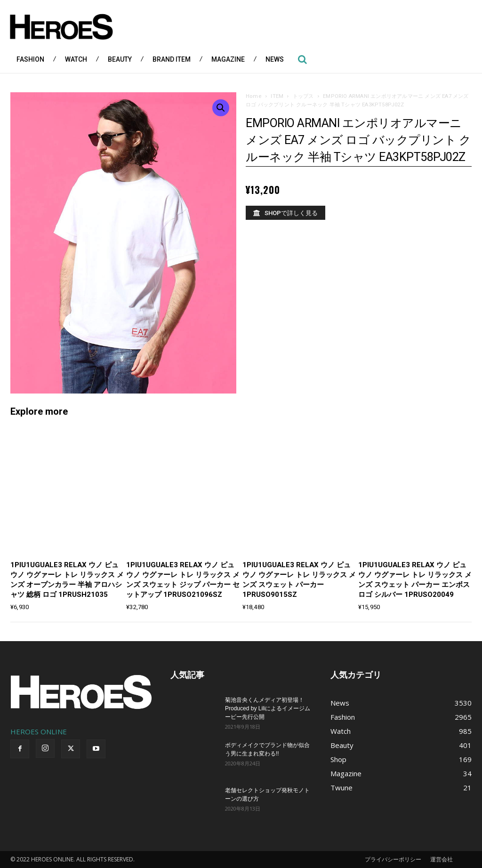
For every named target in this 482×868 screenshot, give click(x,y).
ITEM (277, 96)
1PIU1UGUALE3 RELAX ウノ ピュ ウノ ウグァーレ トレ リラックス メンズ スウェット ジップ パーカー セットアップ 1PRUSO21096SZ (183, 580)
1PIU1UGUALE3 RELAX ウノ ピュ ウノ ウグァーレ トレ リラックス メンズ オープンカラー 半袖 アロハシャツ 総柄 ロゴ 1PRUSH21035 (67, 580)
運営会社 (442, 859)
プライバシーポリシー (393, 859)
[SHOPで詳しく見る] (285, 213)
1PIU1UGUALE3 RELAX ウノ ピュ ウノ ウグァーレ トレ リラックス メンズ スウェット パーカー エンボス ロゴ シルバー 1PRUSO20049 (415, 580)
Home (254, 96)
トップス (303, 96)
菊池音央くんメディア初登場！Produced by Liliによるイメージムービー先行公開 (268, 708)
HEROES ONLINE (39, 731)
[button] (302, 59)
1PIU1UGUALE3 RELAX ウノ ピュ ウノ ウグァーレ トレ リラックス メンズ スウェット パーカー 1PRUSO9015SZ (299, 580)
